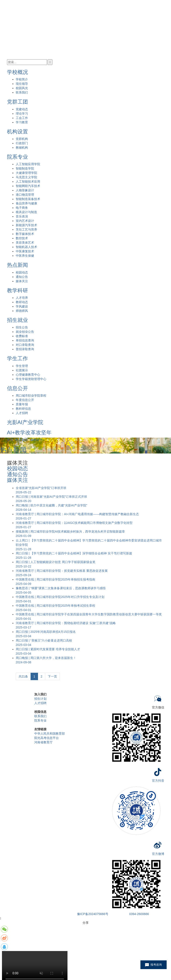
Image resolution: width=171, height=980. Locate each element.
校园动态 (22, 272)
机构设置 (17, 132)
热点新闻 (17, 265)
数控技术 (22, 238)
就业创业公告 (25, 332)
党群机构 (22, 139)
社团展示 (22, 370)
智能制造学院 (25, 168)
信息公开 (17, 388)
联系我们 (22, 92)
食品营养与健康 (26, 203)
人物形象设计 (25, 190)
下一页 (52, 676)
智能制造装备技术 (28, 199)
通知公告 (22, 277)
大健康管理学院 (26, 173)
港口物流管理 (25, 195)
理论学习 (22, 114)
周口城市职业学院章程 (31, 396)
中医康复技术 (25, 251)
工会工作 (22, 118)
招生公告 (22, 327)
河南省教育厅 (43, 742)
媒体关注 (22, 281)
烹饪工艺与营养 (26, 229)
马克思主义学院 (26, 177)
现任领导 (22, 84)
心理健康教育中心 (28, 375)
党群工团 (17, 102)
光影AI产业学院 (25, 422)
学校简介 (22, 79)
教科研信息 (23, 409)
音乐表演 (22, 216)
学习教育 (22, 122)
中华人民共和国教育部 (50, 734)
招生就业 (17, 320)
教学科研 (17, 290)
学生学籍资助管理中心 (31, 379)
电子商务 (22, 208)
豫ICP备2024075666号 (93, 914)
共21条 (23, 676)
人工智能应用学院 (28, 164)
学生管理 (22, 366)
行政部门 (22, 143)
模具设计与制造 (26, 212)
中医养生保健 (25, 256)
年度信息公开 (25, 400)
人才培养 (22, 298)
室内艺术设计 (25, 221)
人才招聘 (22, 413)
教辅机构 (22, 148)
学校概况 (17, 72)
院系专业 (17, 157)
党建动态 (22, 109)
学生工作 (17, 358)
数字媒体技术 (25, 234)
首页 (10, 440)
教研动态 (22, 302)
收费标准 (22, 336)
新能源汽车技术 (26, 225)
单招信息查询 (25, 340)
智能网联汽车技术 (28, 186)
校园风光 (22, 88)
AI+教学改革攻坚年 (29, 432)
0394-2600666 (139, 914)
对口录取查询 (25, 345)
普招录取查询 (25, 349)
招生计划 (40, 699)
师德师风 (22, 311)
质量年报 (22, 404)
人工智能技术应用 (28, 182)
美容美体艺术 (25, 243)
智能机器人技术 (26, 247)
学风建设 (22, 306)
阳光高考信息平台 (47, 738)
